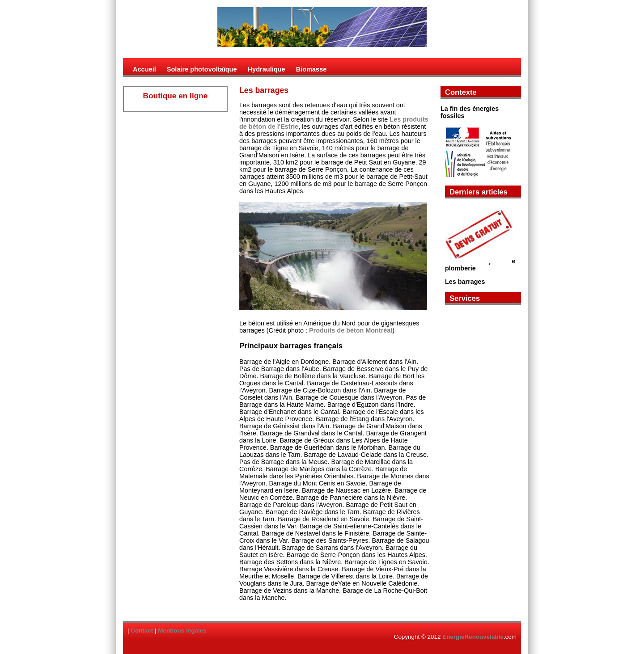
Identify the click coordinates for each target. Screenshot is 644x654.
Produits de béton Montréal (351, 330)
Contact (142, 631)
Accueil (144, 69)
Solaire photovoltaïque (202, 69)
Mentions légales (182, 631)
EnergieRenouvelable (473, 637)
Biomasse (311, 69)
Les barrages (465, 282)
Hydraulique (267, 69)
